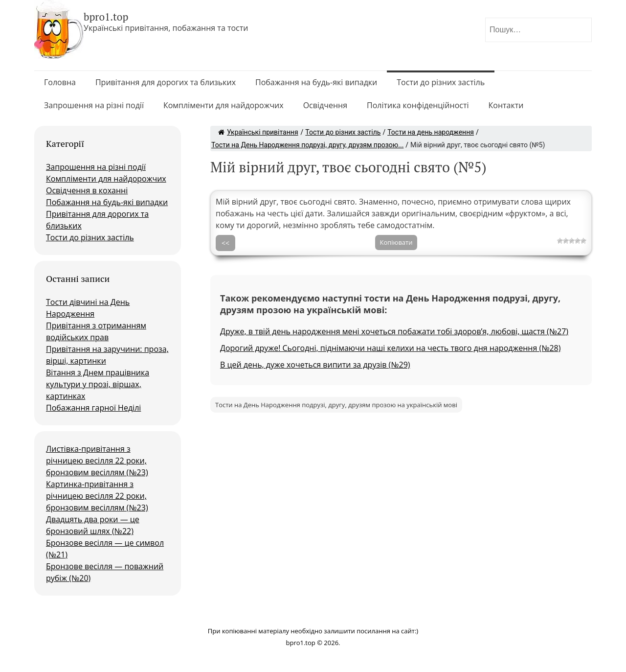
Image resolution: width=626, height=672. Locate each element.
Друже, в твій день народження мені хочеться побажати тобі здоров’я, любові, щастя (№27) (394, 331)
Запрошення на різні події (94, 105)
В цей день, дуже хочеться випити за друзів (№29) (315, 365)
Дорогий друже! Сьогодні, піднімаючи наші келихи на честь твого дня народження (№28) (390, 348)
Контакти (506, 105)
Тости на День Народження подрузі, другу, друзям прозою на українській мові (336, 405)
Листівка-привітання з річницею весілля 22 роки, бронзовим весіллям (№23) (97, 461)
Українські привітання (258, 132)
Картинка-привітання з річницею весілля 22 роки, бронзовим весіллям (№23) (97, 496)
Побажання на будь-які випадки (316, 82)
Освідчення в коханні (87, 190)
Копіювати (396, 242)
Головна (60, 82)
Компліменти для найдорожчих (224, 105)
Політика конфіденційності (418, 105)
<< (225, 243)
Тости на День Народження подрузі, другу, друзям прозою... (307, 145)
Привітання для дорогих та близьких (166, 82)
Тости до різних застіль (441, 82)
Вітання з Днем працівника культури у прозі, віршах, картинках (98, 384)
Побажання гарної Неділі (93, 408)
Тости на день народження (431, 132)
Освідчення (325, 105)
